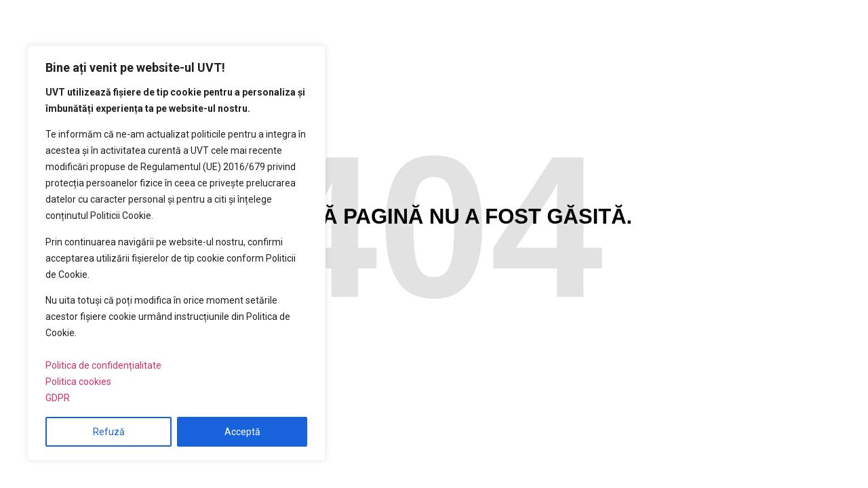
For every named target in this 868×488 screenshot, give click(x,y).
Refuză (109, 432)
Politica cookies (78, 382)
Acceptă (242, 432)
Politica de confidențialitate (103, 365)
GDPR (58, 398)
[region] (176, 253)
